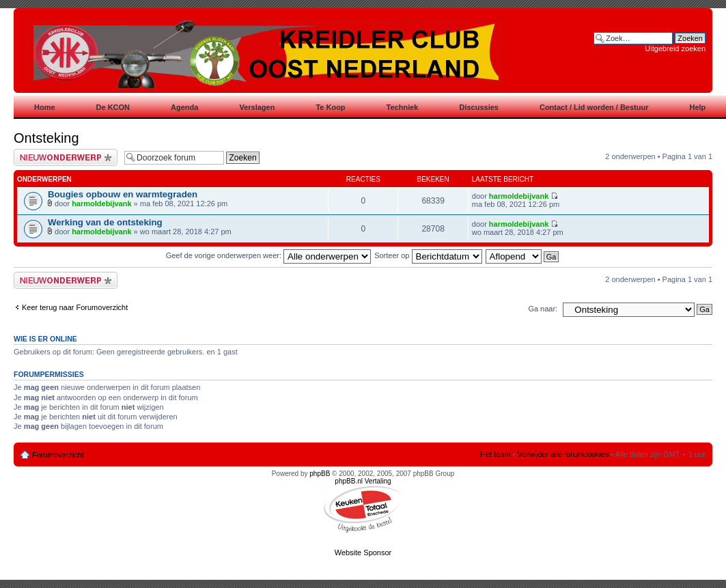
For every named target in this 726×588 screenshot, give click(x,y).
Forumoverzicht (58, 455)
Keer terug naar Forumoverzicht (75, 307)
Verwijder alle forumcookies (563, 454)
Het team (495, 454)
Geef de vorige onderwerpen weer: (268, 255)
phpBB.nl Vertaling (363, 481)
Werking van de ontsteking (105, 222)
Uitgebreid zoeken (675, 48)
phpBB (320, 474)
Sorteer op (428, 255)
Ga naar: (543, 309)
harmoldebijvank (101, 204)
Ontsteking (46, 138)
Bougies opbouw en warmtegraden (123, 194)
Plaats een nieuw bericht (66, 157)
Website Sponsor (363, 552)
